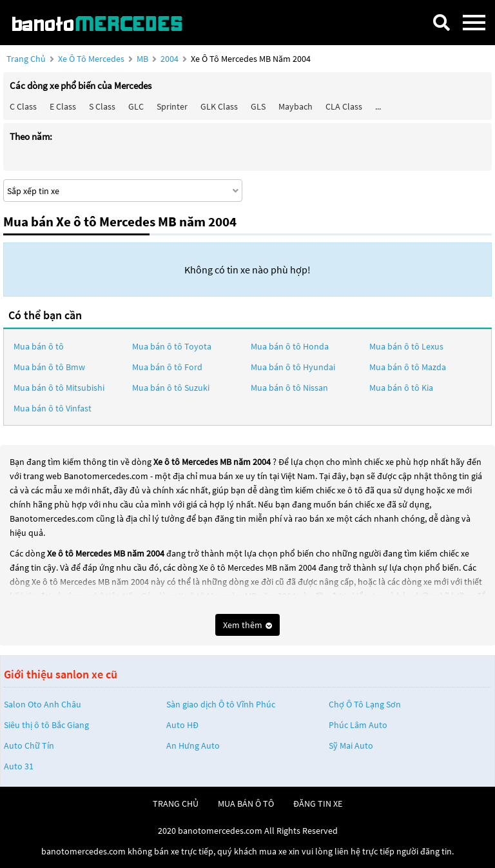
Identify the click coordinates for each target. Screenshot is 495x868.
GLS (258, 106)
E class (63, 106)
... (378, 106)
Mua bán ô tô (39, 346)
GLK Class (219, 106)
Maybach (296, 106)
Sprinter (172, 106)
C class (23, 106)
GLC (136, 106)
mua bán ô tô (246, 804)
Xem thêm (247, 625)
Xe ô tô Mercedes (91, 59)
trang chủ (176, 804)
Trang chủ (26, 59)
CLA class (344, 106)
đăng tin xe (318, 804)
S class (102, 106)
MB (143, 59)
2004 (170, 59)
